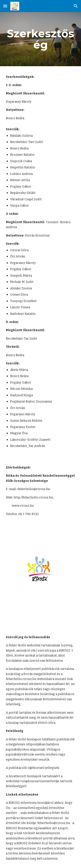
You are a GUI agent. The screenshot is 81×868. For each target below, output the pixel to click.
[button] (5, 6)
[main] (41, 39)
